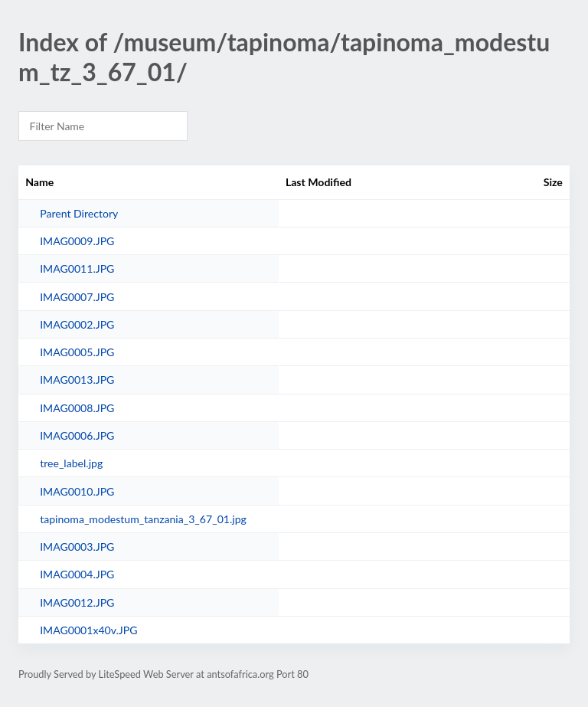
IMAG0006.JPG (77, 435)
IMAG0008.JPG (77, 408)
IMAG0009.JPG (77, 241)
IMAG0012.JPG (77, 602)
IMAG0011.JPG (77, 268)
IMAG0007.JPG (77, 297)
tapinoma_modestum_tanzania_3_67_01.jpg (143, 519)
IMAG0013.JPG (77, 380)
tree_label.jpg (71, 463)
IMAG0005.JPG (77, 352)
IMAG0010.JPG (77, 491)
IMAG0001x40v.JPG (88, 630)
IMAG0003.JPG (77, 547)
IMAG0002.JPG (77, 324)
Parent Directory (79, 213)
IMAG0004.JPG (77, 574)
